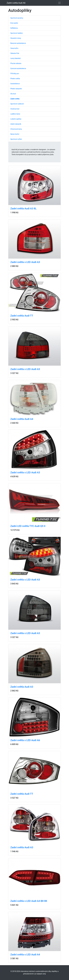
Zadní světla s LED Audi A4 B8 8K (29, 901)
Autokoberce (15, 84)
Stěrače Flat (15, 53)
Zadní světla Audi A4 (22, 419)
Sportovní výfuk (16, 139)
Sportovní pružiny (17, 18)
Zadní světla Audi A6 (16, 3)
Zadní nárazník (16, 124)
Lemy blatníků (15, 58)
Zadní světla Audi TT (22, 316)
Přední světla (15, 79)
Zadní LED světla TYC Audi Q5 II (28, 526)
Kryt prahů (14, 23)
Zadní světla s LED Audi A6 (25, 740)
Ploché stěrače (16, 63)
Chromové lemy (16, 129)
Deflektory (14, 28)
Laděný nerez (15, 114)
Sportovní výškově (17, 104)
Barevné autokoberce (18, 43)
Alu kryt (13, 94)
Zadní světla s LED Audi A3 (25, 262)
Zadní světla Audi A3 (22, 687)
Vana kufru (14, 48)
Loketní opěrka (16, 119)
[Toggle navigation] (59, 3)
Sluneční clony (16, 38)
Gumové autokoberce (18, 68)
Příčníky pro (15, 74)
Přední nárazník (16, 89)
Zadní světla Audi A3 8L (23, 209)
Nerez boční (15, 134)
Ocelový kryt (15, 109)
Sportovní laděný (17, 33)
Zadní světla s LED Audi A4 (25, 955)
